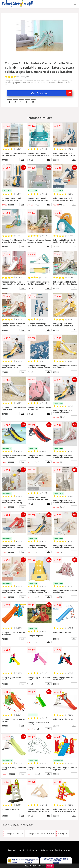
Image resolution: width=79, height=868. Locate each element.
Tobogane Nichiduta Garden (40, 833)
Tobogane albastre (14, 833)
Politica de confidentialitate (40, 850)
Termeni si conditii (17, 850)
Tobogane (63, 833)
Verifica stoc (52, 93)
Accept (50, 866)
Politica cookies (62, 850)
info (23, 160)
